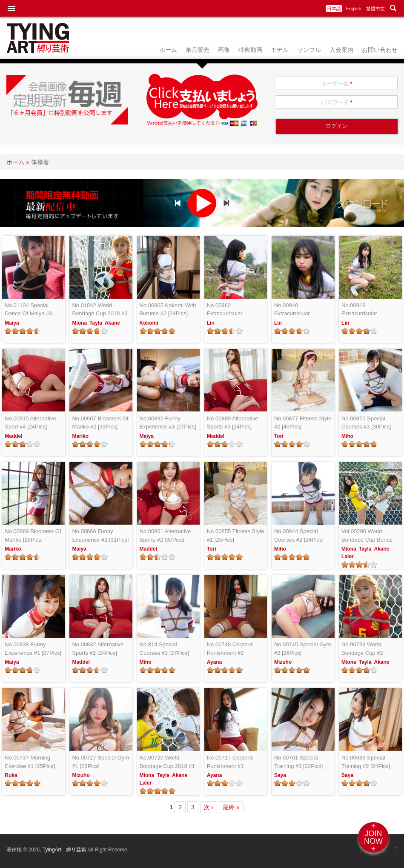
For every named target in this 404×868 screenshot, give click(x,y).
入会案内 (341, 50)
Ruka (11, 775)
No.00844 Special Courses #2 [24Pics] (299, 535)
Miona (79, 323)
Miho (347, 436)
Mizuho (283, 662)
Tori (279, 436)
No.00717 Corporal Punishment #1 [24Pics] (230, 762)
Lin (211, 323)
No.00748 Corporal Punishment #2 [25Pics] (230, 649)
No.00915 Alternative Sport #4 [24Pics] (30, 423)
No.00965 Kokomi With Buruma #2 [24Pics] (168, 310)
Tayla (96, 323)
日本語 (334, 9)
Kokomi (149, 323)
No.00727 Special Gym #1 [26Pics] (100, 762)
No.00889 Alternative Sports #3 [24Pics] (233, 423)
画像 (224, 50)
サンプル (309, 50)
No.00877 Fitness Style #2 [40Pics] (303, 423)
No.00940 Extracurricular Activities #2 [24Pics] (299, 310)
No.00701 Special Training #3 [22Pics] (298, 762)
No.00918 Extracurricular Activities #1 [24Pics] (367, 310)
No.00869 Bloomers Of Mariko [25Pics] (33, 535)
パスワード (337, 102)
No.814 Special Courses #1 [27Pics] (164, 649)
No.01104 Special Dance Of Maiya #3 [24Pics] (28, 310)
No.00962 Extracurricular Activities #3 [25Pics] (232, 310)
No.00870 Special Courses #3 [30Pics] (366, 423)
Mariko (80, 436)
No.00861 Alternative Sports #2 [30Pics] (165, 535)
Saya (280, 775)
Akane (112, 323)
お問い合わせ (380, 50)
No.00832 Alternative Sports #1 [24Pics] (98, 649)
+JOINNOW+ (373, 837)
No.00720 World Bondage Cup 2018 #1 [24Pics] (167, 762)
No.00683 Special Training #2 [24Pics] (366, 762)
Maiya (12, 323)
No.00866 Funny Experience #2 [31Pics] (100, 535)
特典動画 (250, 50)
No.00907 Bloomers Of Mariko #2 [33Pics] (100, 423)
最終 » (231, 807)
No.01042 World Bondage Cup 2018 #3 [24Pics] (100, 310)
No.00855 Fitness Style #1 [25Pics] (235, 535)
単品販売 (198, 50)
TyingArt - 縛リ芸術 (65, 850)
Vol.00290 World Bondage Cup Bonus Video (367, 536)
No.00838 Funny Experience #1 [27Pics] (33, 649)
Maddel (13, 436)
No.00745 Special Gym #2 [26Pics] (303, 649)
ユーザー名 (337, 84)
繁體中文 (375, 9)
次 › (209, 807)
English (354, 9)
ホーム (168, 50)
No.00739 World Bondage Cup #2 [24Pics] (362, 649)
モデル (280, 50)
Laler (348, 557)
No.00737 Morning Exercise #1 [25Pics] (30, 762)
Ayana (215, 662)
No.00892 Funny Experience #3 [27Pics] (168, 423)
